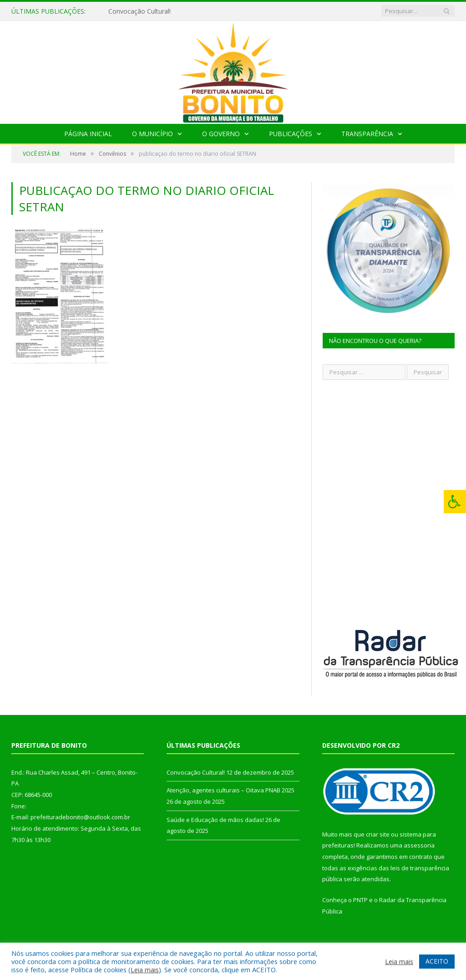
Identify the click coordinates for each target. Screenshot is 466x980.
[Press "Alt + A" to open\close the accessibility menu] (455, 502)
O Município (152, 134)
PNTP (360, 900)
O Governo (221, 134)
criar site (378, 834)
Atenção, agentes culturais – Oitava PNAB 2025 (230, 790)
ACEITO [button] (437, 961)
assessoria (419, 845)
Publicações (291, 134)
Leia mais (145, 970)
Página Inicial (88, 134)
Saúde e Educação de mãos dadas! (215, 820)
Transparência (367, 134)
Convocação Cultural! (139, 11)
